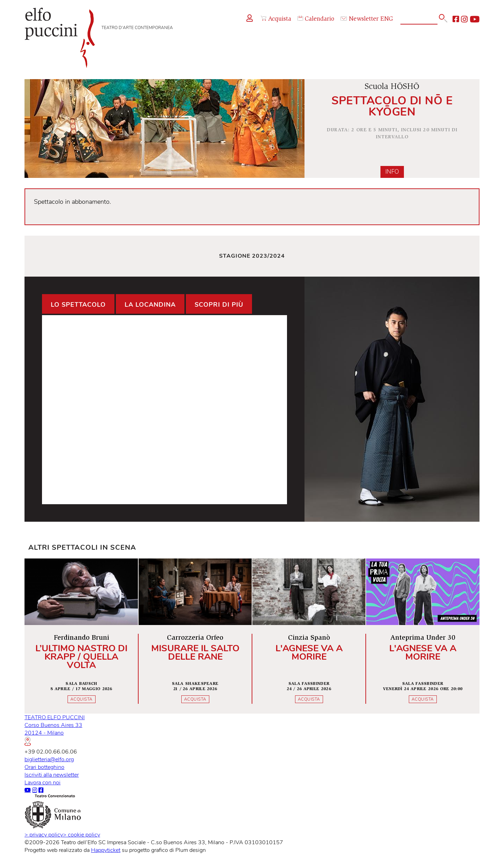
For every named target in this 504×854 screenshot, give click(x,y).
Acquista (276, 19)
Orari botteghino (44, 767)
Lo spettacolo (78, 305)
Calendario (316, 19)
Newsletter (360, 19)
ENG (387, 19)
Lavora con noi (43, 783)
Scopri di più (219, 305)
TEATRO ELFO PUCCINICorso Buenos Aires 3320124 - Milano (55, 730)
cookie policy (82, 835)
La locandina (150, 305)
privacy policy (44, 835)
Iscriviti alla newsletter (52, 775)
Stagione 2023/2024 (252, 256)
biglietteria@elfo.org (49, 759)
